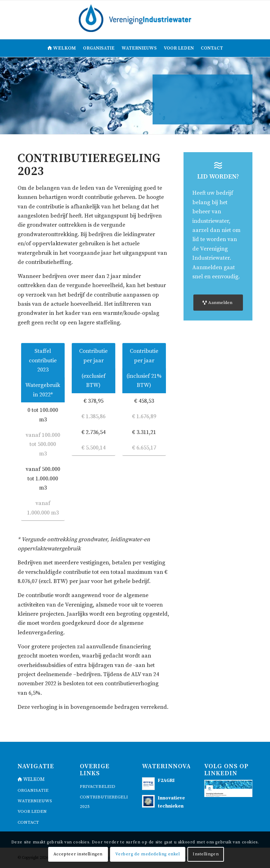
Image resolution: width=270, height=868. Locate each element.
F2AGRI (166, 781)
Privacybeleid (98, 786)
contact (28, 822)
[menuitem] (62, 48)
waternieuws (35, 801)
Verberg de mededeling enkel (147, 854)
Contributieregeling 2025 (104, 802)
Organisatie (33, 790)
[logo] (135, 20)
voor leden (32, 811)
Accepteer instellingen (78, 854)
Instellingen (206, 854)
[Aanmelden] (218, 303)
